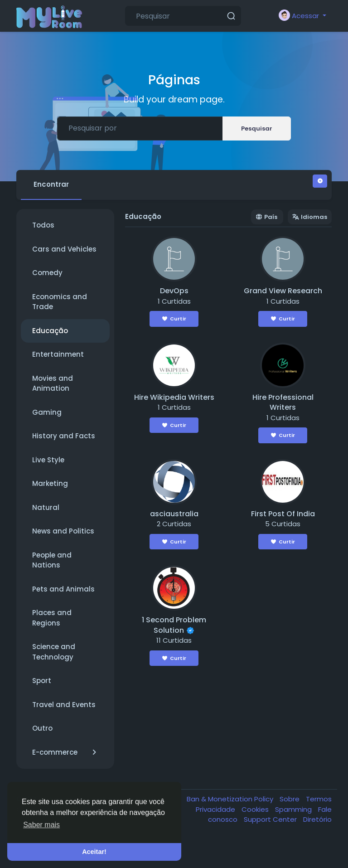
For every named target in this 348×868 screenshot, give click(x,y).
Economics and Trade (60, 302)
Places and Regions (52, 618)
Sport (42, 681)
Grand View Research (283, 291)
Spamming (294, 809)
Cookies (256, 809)
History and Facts (64, 436)
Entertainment (58, 354)
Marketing (50, 483)
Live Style (48, 460)
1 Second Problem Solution (174, 625)
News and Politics (63, 531)
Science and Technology (54, 652)
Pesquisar (257, 129)
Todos (43, 225)
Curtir (174, 319)
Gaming (47, 412)
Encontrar (51, 184)
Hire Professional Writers (283, 402)
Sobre (290, 799)
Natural (46, 507)
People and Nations (52, 560)
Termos (319, 799)
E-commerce (65, 753)
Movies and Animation (53, 383)
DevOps (174, 291)
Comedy (47, 273)
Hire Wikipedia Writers (174, 397)
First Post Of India (283, 514)
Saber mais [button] (41, 825)
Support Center (271, 819)
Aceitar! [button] (94, 852)
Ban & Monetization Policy (231, 799)
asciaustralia (174, 514)
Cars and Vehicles (64, 249)
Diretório (317, 819)
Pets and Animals (63, 589)
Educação (50, 331)
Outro (42, 728)
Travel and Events (64, 705)
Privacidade (216, 809)
